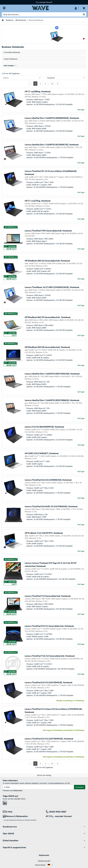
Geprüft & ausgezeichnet (44, 847)
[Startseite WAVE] (41, 8)
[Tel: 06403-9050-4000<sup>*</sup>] (65, 812)
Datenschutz (18, 790)
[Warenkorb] (84, 8)
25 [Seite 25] (52, 84)
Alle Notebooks (21, 20)
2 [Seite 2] (40, 84)
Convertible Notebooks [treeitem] (12, 52)
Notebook (10, 20)
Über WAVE (44, 834)
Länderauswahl (44, 861)
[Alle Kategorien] (4, 8)
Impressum (44, 855)
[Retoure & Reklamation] (23, 816)
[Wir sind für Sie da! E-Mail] (23, 812)
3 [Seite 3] (45, 84)
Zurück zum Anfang (44, 775)
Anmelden (80, 787)
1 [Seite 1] (35, 84)
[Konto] (77, 8)
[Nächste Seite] (58, 84)
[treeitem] (44, 66)
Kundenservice (44, 827)
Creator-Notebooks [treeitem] (11, 59)
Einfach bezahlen (44, 840)
